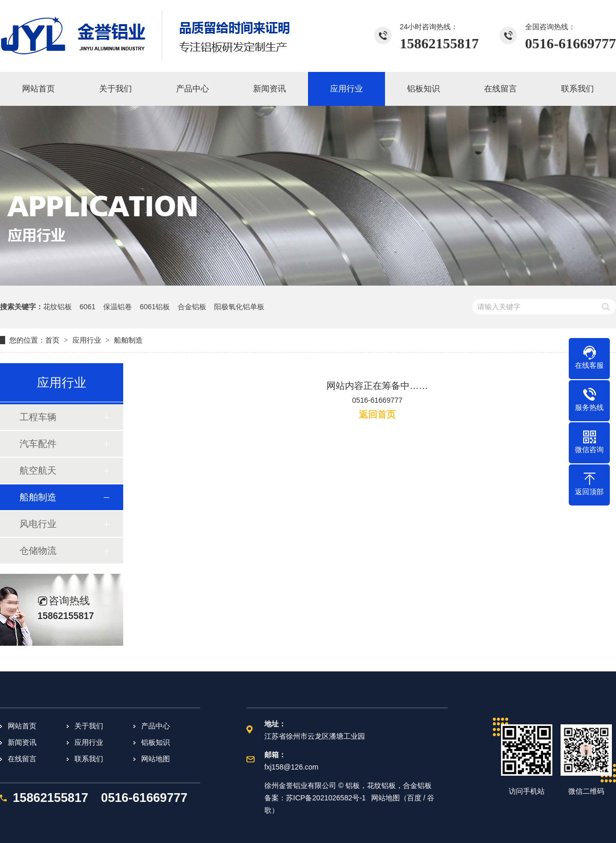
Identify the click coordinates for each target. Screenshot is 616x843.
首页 (52, 340)
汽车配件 (38, 444)
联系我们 (89, 759)
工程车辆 (38, 417)
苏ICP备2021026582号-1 (326, 798)
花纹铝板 (57, 307)
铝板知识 (156, 742)
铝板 (353, 785)
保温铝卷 (118, 307)
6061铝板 (155, 307)
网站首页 (22, 726)
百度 (414, 798)
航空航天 (38, 471)
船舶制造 (128, 340)
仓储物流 (38, 551)
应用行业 (87, 340)
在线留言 (22, 759)
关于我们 (89, 726)
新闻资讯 (22, 742)
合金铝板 (192, 307)
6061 (88, 307)
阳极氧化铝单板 (239, 307)
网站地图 (156, 759)
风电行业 (38, 524)
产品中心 (156, 726)
